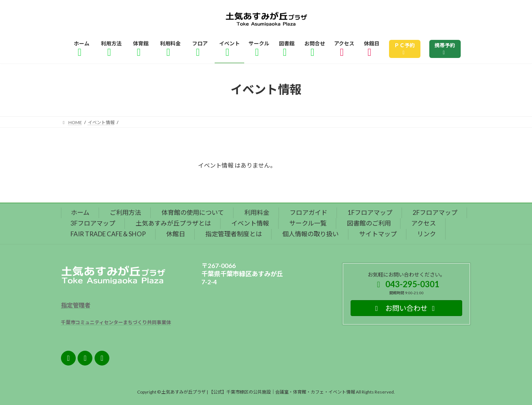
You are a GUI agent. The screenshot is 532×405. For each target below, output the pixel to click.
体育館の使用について (193, 212)
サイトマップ (378, 234)
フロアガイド (308, 212)
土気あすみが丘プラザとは (173, 223)
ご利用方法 (125, 212)
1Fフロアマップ (370, 212)
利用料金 (257, 212)
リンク (427, 234)
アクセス (424, 223)
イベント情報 (250, 223)
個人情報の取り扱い (311, 234)
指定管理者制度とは (234, 234)
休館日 (176, 234)
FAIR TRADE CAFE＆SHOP (108, 234)
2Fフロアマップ (435, 212)
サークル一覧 (308, 223)
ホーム (80, 212)
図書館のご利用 (369, 223)
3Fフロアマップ (93, 223)
